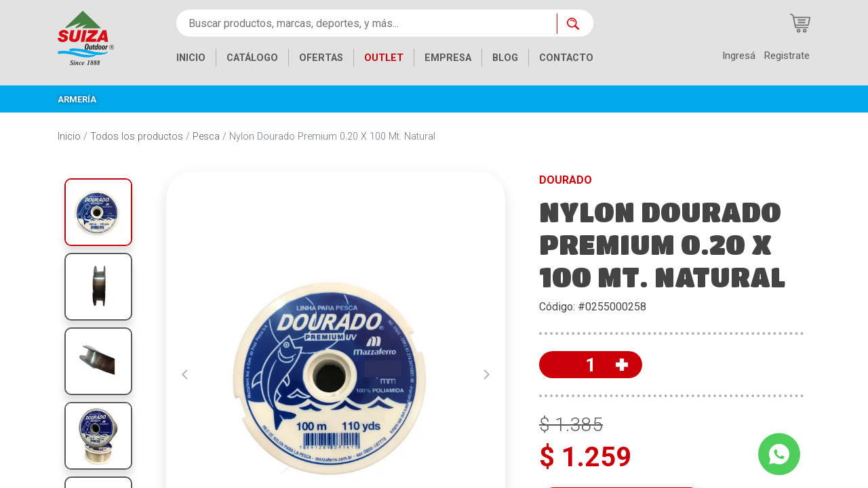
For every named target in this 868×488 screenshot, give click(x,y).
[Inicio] (86, 37)
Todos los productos (137, 137)
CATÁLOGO (252, 58)
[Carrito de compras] (800, 23)
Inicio (69, 137)
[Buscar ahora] (575, 24)
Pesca (206, 137)
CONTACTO (566, 58)
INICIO (191, 58)
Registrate (787, 56)
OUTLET (384, 58)
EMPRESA (448, 58)
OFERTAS (321, 58)
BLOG (505, 58)
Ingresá (739, 56)
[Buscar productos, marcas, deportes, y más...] (367, 23)
